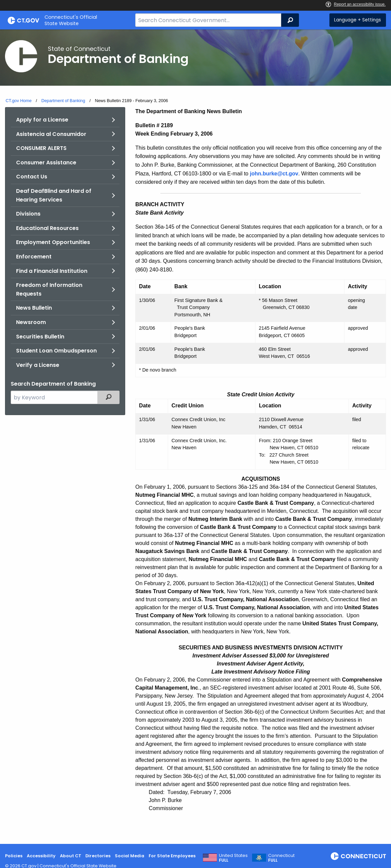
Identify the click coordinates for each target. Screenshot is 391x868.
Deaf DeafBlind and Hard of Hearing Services (54, 195)
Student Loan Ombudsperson (56, 351)
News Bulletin (34, 308)
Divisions (28, 214)
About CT (71, 856)
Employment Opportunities (53, 242)
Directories (98, 856)
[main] (195, 437)
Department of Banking (63, 101)
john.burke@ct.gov (274, 174)
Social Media (130, 856)
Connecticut (281, 858)
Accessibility (41, 856)
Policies (14, 856)
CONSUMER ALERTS (41, 148)
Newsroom (31, 322)
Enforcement (34, 257)
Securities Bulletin (40, 337)
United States (233, 858)
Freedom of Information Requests (49, 289)
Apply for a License (42, 120)
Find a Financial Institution (52, 271)
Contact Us (32, 177)
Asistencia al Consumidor (51, 134)
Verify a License (38, 365)
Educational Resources (47, 228)
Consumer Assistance (46, 163)
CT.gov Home (19, 101)
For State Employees (172, 856)
